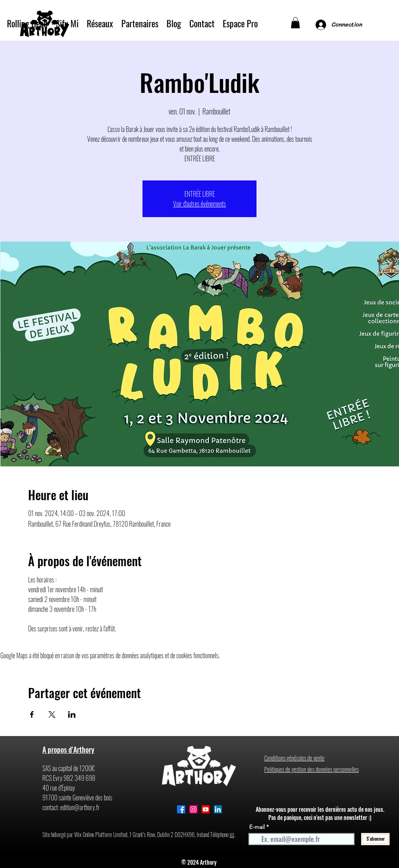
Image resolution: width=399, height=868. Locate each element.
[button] (295, 23)
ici (232, 834)
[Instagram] (193, 809)
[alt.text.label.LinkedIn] (218, 809)
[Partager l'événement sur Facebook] (32, 714)
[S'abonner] (375, 839)
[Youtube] (206, 809)
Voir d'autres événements (199, 204)
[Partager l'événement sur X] (52, 714)
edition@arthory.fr (80, 807)
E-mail (257, 827)
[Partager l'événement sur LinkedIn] (72, 714)
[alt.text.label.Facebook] (181, 809)
